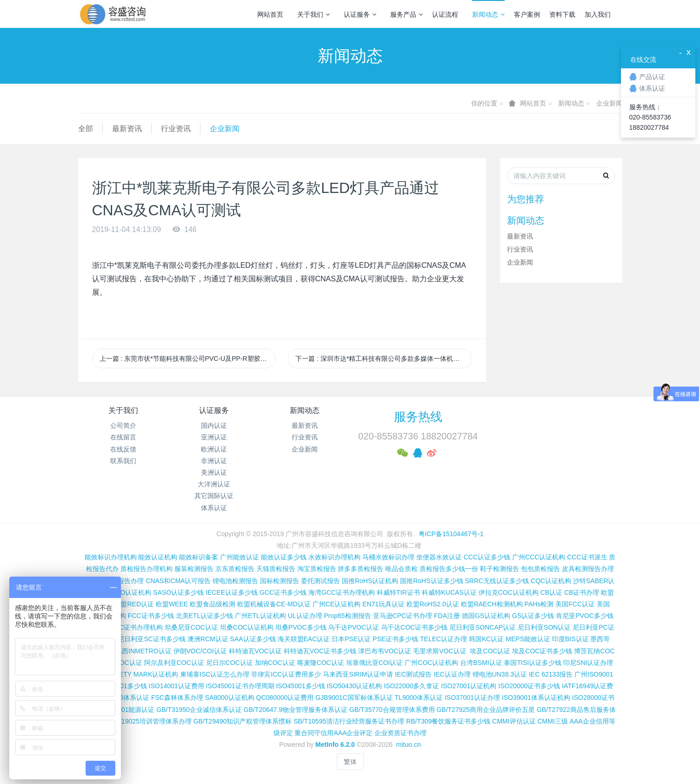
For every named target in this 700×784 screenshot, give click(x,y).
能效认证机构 (158, 557)
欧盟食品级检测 (213, 604)
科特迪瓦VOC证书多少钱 (320, 651)
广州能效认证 (240, 557)
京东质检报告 (235, 569)
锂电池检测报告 (235, 581)
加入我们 (598, 14)
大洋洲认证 (214, 484)
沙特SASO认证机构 (123, 592)
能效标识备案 (199, 557)
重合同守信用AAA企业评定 (333, 733)
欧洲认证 (214, 449)
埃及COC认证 (490, 651)
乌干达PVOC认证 (353, 627)
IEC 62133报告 (551, 674)
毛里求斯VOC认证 (440, 651)
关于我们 (313, 14)
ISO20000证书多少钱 (529, 686)
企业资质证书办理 (400, 733)
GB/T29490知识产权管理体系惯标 (243, 721)
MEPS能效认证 (528, 639)
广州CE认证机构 (337, 604)
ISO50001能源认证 (127, 710)
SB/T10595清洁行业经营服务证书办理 (349, 721)
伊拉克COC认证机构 (509, 592)
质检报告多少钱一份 (449, 569)
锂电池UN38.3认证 (500, 674)
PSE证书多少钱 (395, 639)
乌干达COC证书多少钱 (414, 627)
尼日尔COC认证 (230, 663)
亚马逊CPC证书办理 (403, 616)
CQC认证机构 (551, 581)
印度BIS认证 (570, 639)
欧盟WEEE (172, 604)
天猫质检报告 (276, 569)
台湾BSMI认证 (481, 663)
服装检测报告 (194, 569)
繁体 (350, 762)
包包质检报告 (540, 569)
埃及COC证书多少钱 (542, 651)
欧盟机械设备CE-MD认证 (274, 604)
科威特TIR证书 (398, 592)
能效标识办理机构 (111, 557)
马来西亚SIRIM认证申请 (358, 674)
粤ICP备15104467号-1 (451, 534)
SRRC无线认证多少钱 (497, 581)
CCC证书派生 (587, 557)
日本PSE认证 (351, 639)
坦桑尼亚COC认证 (191, 627)
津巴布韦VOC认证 (386, 651)
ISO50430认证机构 (354, 686)
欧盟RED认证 (134, 604)
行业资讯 (176, 129)
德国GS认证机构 (486, 616)
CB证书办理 (582, 592)
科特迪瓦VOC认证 (255, 651)
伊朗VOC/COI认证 (200, 651)
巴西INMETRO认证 (143, 651)
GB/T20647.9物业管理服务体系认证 (296, 710)
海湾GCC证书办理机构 (342, 592)
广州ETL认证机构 (260, 616)
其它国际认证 (214, 496)
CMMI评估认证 (514, 721)
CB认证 (551, 592)
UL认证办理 (305, 616)
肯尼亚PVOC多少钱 (585, 616)
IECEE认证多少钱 (232, 592)
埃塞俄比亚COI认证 (375, 663)
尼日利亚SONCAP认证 (483, 627)
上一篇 (188, 359)
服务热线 (418, 417)
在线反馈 (123, 449)
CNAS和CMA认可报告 (178, 581)
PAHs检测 (539, 604)
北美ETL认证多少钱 (205, 616)
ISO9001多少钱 (124, 686)
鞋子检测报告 (500, 569)
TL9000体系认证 (419, 698)
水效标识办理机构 (334, 557)
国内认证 (214, 425)
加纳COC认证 (275, 663)
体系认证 (214, 508)
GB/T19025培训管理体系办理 (149, 721)
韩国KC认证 (486, 639)
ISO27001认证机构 (469, 686)
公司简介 (123, 425)
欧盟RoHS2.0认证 (433, 604)
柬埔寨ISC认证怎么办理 (215, 674)
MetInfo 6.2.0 (335, 744)
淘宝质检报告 (317, 569)
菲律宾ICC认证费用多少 (286, 674)
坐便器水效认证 (439, 557)
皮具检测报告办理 (588, 569)
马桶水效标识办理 (388, 557)
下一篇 (384, 359)
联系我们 (123, 461)
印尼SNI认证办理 (588, 663)
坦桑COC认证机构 (247, 627)
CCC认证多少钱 (487, 557)
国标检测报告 (280, 581)
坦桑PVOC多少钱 (301, 627)
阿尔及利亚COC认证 (174, 663)
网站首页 (270, 14)
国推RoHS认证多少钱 (431, 581)
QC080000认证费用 (285, 698)
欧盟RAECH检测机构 (492, 604)
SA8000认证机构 (230, 698)
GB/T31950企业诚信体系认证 (199, 710)
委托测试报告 (320, 581)
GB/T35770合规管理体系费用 (392, 710)
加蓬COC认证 (122, 663)
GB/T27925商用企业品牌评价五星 (486, 710)
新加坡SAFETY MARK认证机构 (133, 674)
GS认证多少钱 (533, 616)
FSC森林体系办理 (177, 698)
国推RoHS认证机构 (370, 581)
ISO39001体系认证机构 (536, 698)
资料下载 (562, 14)
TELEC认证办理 (443, 639)
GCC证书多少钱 (283, 592)
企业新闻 (609, 103)
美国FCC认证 (575, 604)
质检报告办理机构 (147, 569)
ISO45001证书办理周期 (240, 686)
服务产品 (407, 14)
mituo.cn (409, 744)
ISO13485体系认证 (122, 698)
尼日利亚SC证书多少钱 (151, 639)
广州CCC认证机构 (539, 557)
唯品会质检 (401, 569)
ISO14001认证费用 (177, 686)
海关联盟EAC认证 (304, 639)
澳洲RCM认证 (208, 639)
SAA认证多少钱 (253, 639)
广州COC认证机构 (431, 663)
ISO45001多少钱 (300, 686)
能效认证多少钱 (284, 557)
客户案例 (527, 14)
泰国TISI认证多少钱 (533, 663)
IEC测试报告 (413, 674)
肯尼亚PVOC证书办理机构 (124, 627)
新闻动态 (488, 14)
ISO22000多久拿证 (411, 686)
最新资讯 (127, 129)
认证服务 (360, 14)
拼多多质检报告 (360, 569)
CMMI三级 (552, 721)
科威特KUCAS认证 (449, 592)
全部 (86, 129)
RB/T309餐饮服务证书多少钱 (448, 721)
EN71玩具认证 (383, 604)
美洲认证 (214, 472)
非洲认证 (214, 461)
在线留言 (123, 437)
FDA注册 (447, 616)
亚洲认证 (214, 437)
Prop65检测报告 (347, 616)
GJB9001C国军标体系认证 (354, 698)
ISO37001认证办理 (472, 698)
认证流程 (445, 14)
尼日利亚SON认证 (544, 627)
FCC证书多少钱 (151, 616)
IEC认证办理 (452, 674)
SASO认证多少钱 (178, 592)
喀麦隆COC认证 (321, 663)
